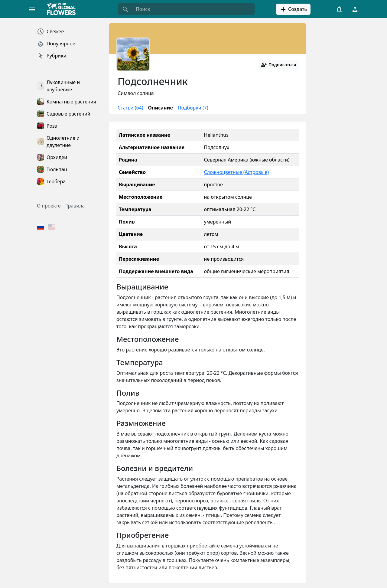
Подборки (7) (193, 108)
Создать (293, 9)
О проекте (49, 206)
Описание (161, 108)
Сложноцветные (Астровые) (236, 172)
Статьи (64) (130, 108)
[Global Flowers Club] (63, 9)
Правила (75, 206)
